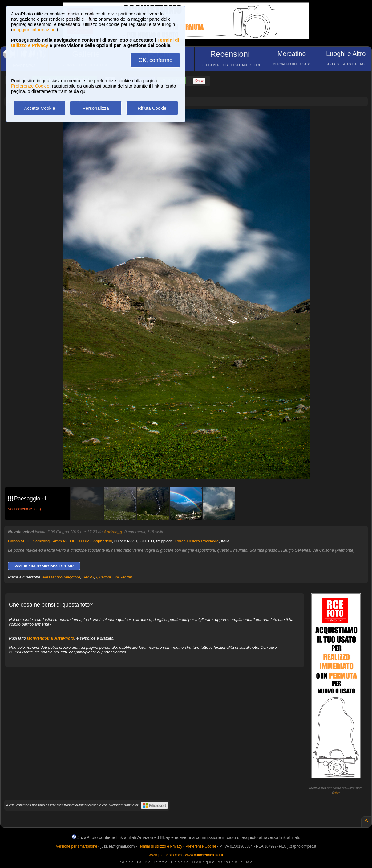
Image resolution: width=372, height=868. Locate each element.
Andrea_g (113, 532)
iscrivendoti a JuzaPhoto (51, 638)
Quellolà (104, 577)
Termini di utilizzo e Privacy (160, 846)
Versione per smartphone (76, 846)
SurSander (123, 577)
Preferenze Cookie (30, 86)
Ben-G (88, 577)
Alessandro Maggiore (61, 577)
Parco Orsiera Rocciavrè (197, 541)
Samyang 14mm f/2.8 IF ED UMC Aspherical (72, 541)
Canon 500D (19, 541)
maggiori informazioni (35, 29)
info (336, 792)
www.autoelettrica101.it (204, 855)
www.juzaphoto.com (166, 855)
